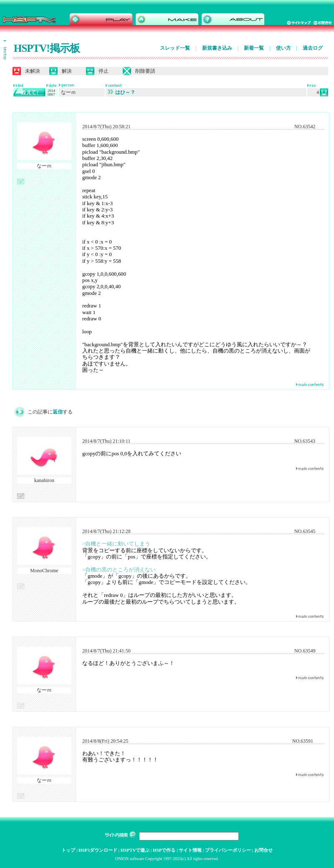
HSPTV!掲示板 (47, 48)
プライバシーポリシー (228, 850)
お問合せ (263, 850)
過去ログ (313, 48)
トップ (68, 850)
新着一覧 (254, 48)
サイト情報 (190, 850)
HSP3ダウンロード (98, 850)
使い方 (283, 48)
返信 (58, 412)
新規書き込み (217, 48)
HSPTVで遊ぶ (135, 850)
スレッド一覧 (175, 48)
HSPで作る (164, 850)
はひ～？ (121, 92)
